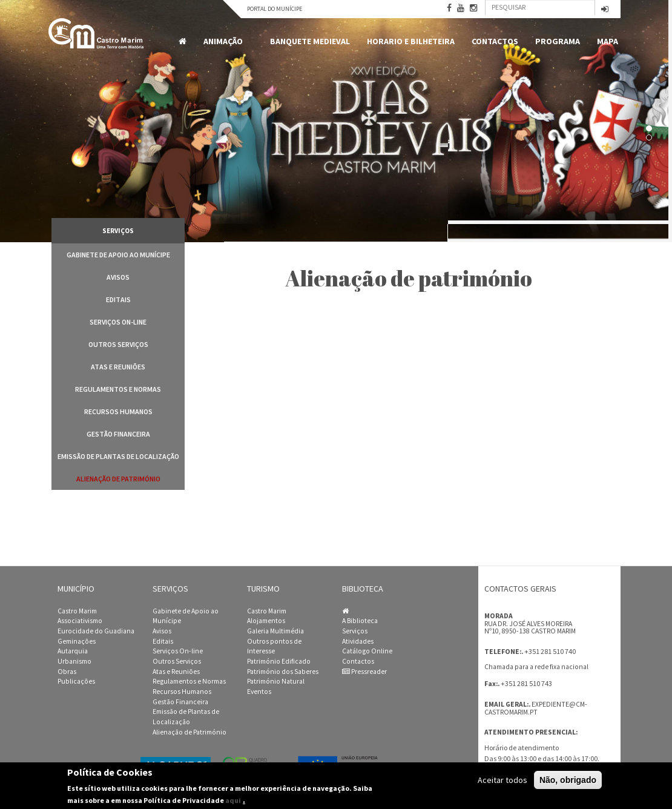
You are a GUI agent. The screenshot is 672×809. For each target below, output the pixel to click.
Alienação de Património (118, 479)
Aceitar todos (502, 780)
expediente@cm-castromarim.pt (536, 708)
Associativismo (80, 621)
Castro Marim (77, 611)
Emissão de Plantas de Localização (118, 456)
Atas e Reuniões (118, 367)
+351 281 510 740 (550, 651)
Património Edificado (279, 661)
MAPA (608, 41)
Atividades (358, 641)
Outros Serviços (118, 344)
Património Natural (276, 681)
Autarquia (73, 651)
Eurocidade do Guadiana (96, 631)
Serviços (355, 631)
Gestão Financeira (118, 434)
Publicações (76, 681)
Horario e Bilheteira (411, 41)
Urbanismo (74, 661)
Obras (67, 672)
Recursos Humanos (118, 411)
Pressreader (364, 672)
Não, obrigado (568, 780)
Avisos (118, 277)
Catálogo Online (367, 651)
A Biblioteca (360, 621)
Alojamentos (266, 621)
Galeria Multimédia (275, 631)
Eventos (259, 692)
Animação (225, 41)
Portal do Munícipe (275, 9)
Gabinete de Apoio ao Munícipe (118, 255)
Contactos (495, 41)
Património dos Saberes (283, 672)
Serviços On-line (118, 322)
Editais (118, 299)
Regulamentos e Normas (118, 389)
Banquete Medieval (310, 41)
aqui (233, 800)
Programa (558, 41)
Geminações (77, 641)
